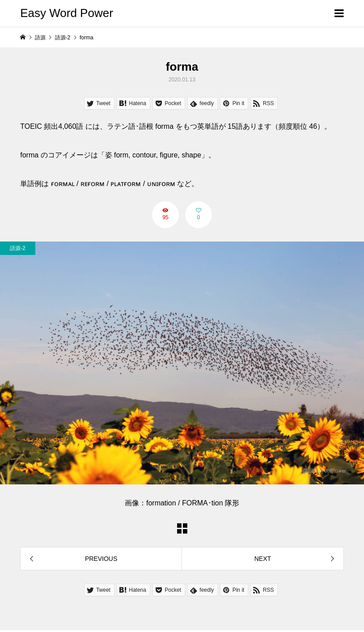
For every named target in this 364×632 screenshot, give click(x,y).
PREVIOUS (101, 559)
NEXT (263, 559)
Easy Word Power (67, 13)
